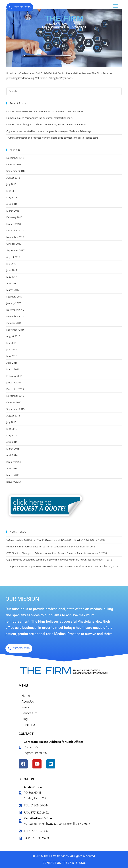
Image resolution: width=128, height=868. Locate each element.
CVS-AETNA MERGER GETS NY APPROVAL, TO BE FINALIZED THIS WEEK (45, 111)
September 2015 (15, 409)
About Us (28, 701)
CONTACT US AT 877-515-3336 (64, 863)
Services (29, 713)
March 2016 (13, 369)
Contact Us (29, 725)
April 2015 (12, 442)
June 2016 (12, 349)
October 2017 (14, 244)
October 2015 (14, 402)
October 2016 (14, 323)
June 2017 (12, 270)
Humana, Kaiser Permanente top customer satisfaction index (40, 118)
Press (25, 707)
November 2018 (15, 158)
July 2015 (11, 422)
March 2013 (13, 475)
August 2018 (13, 178)
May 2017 (12, 277)
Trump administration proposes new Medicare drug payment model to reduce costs (52, 138)
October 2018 (14, 164)
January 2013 (14, 482)
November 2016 (15, 316)
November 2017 (15, 237)
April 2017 (12, 283)
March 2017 (13, 290)
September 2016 (15, 330)
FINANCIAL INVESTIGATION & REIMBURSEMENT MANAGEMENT (64, 25)
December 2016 (15, 310)
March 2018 (13, 211)
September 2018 (15, 171)
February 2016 (14, 376)
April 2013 (12, 468)
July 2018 (11, 184)
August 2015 (13, 416)
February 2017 (14, 297)
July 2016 (11, 343)
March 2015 (13, 449)
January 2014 (14, 462)
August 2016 (13, 336)
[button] (116, 6)
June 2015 (12, 429)
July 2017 (11, 264)
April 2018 (12, 204)
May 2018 (12, 197)
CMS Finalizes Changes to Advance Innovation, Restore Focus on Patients (46, 124)
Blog (25, 719)
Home (26, 696)
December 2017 (15, 230)
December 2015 (15, 389)
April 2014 (12, 455)
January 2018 (14, 224)
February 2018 (14, 217)
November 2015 (15, 396)
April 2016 (12, 363)
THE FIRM (64, 18)
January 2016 (14, 383)
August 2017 (13, 257)
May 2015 (12, 435)
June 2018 (12, 191)
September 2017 (15, 250)
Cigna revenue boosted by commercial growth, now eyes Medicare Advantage (49, 131)
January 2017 (14, 303)
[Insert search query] (64, 91)
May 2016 (12, 356)
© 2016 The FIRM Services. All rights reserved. (64, 856)
